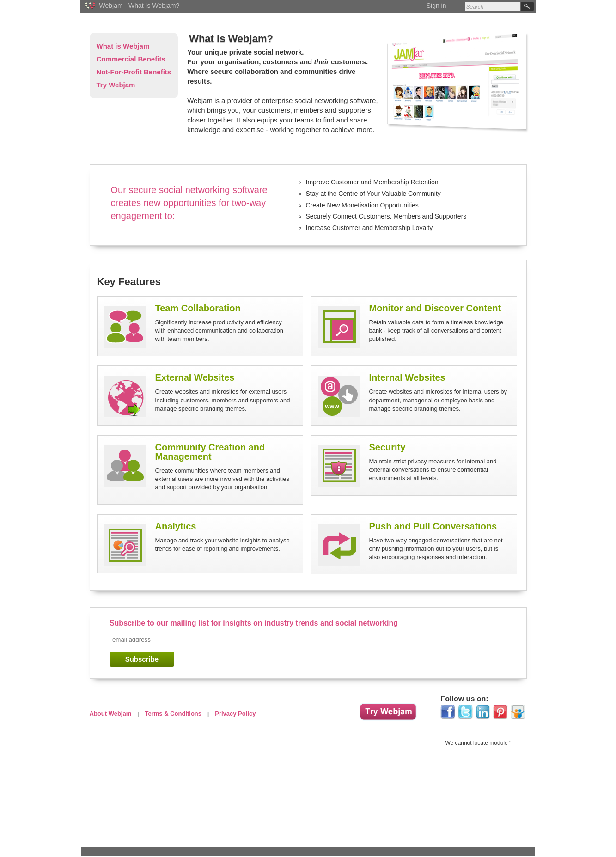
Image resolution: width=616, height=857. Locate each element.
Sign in (436, 6)
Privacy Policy (235, 714)
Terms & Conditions (173, 714)
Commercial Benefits (131, 59)
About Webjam (111, 714)
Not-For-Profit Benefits (134, 72)
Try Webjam (116, 85)
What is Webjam (123, 46)
